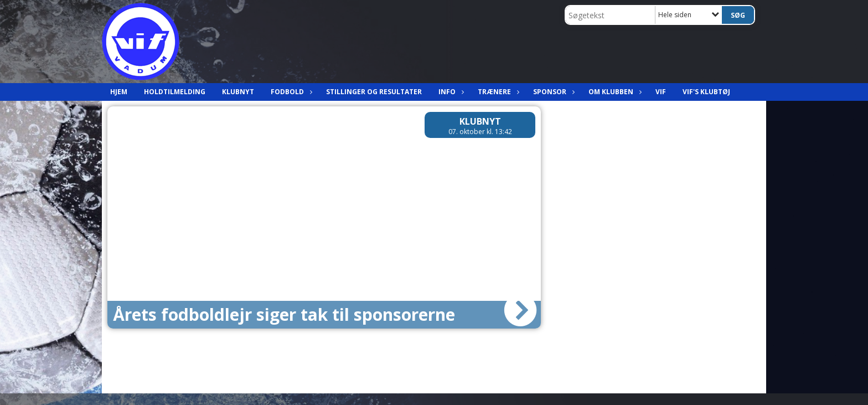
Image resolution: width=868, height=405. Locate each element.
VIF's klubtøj (706, 92)
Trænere (497, 92)
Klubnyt (238, 92)
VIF (661, 92)
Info (450, 92)
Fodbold (290, 92)
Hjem (119, 92)
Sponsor (552, 92)
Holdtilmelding (175, 92)
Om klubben (614, 92)
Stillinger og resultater (374, 92)
